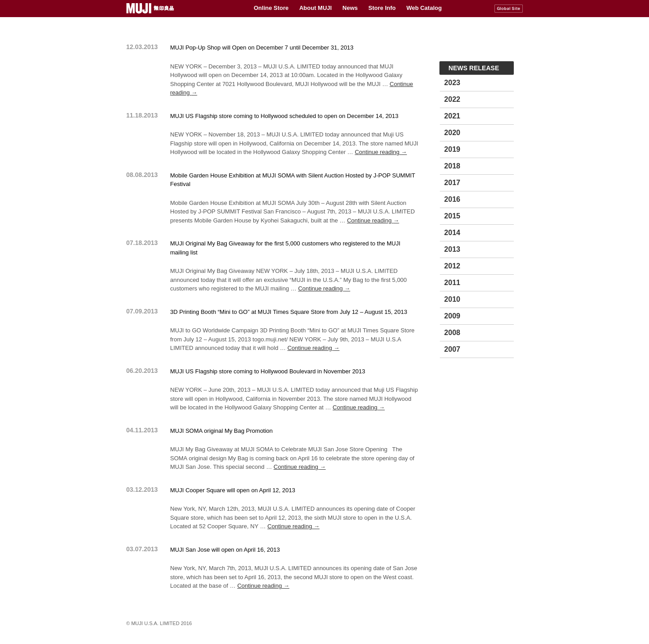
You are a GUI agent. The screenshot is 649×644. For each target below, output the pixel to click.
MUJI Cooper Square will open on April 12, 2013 (233, 490)
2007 (452, 349)
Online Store (271, 8)
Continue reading (381, 152)
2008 (452, 333)
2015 (452, 216)
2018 (452, 166)
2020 (452, 133)
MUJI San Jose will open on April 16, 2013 (225, 550)
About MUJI (315, 8)
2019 (452, 149)
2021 (452, 116)
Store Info (382, 8)
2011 (452, 283)
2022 (452, 99)
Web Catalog (424, 8)
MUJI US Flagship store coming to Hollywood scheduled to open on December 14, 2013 (285, 116)
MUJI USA (151, 9)
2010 (452, 299)
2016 (452, 199)
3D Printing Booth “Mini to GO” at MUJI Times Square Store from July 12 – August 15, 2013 (289, 312)
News (350, 8)
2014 (452, 233)
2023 (452, 83)
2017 (452, 183)
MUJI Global (509, 9)
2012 (452, 266)
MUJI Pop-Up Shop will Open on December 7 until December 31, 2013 (262, 48)
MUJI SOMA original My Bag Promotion (222, 431)
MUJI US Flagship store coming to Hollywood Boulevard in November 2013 (268, 371)
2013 (452, 249)
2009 (452, 316)
